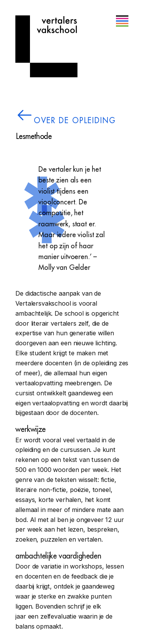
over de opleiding (75, 121)
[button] (122, 22)
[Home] (46, 47)
